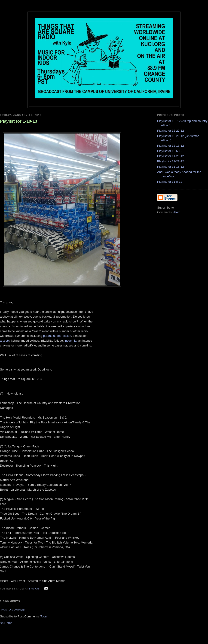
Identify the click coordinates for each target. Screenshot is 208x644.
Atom (44, 616)
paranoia (49, 336)
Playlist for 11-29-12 (171, 156)
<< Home (6, 623)
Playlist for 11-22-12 (171, 161)
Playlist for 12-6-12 (170, 151)
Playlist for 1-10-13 (19, 121)
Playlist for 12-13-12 (171, 146)
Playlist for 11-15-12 (171, 167)
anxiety (5, 341)
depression (64, 336)
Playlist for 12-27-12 (171, 131)
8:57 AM (35, 589)
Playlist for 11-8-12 (170, 182)
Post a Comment (14, 610)
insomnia (70, 341)
